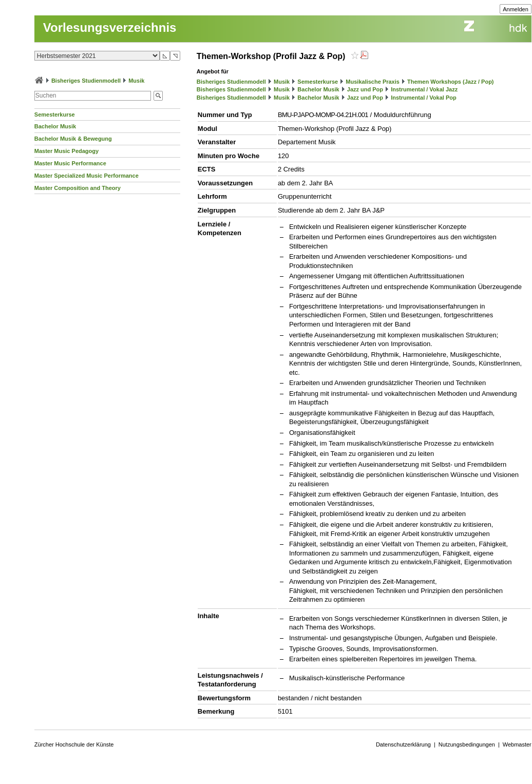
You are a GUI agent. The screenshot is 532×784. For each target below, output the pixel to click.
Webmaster (517, 744)
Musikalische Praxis (373, 82)
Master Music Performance (70, 163)
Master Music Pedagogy (66, 151)
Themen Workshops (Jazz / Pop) (451, 82)
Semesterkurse (55, 114)
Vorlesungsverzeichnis (110, 27)
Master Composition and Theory (78, 188)
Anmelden (516, 9)
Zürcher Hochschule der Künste (74, 744)
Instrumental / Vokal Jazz (424, 89)
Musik (136, 81)
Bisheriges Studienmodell (86, 81)
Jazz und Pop (365, 89)
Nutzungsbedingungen (467, 744)
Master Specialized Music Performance (87, 176)
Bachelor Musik (55, 126)
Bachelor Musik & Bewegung (73, 139)
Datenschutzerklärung (403, 744)
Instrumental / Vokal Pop (424, 98)
